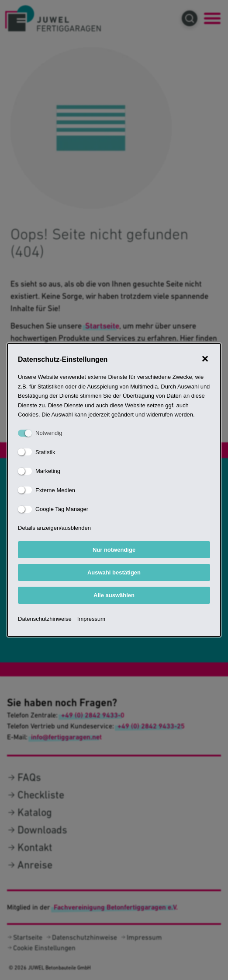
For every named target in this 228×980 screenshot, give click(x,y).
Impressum (91, 619)
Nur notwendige (114, 550)
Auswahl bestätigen (114, 572)
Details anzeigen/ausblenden (54, 528)
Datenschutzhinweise (45, 619)
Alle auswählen (114, 595)
